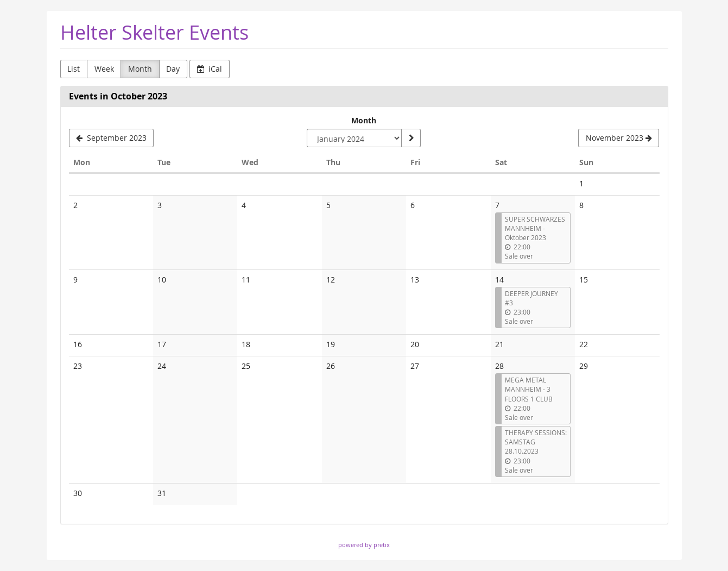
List (74, 69)
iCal (210, 69)
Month (140, 69)
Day (173, 69)
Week (104, 69)
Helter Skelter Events (154, 32)
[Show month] (411, 138)
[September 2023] (112, 138)
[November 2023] (619, 138)
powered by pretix (364, 545)
